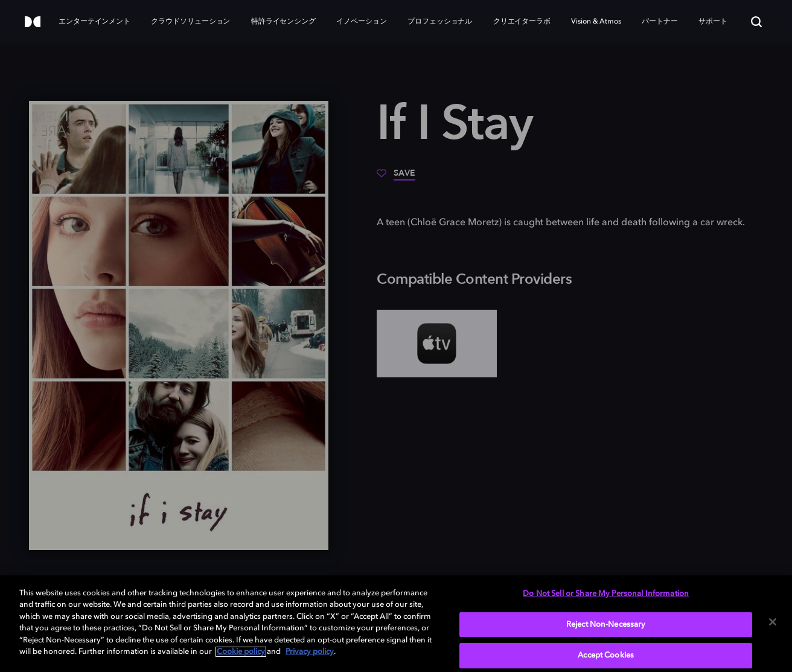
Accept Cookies (606, 655)
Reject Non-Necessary (606, 625)
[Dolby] (33, 23)
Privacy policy (310, 652)
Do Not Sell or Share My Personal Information (606, 594)
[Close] (773, 622)
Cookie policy (241, 652)
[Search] (756, 22)
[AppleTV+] (437, 344)
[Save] (396, 178)
